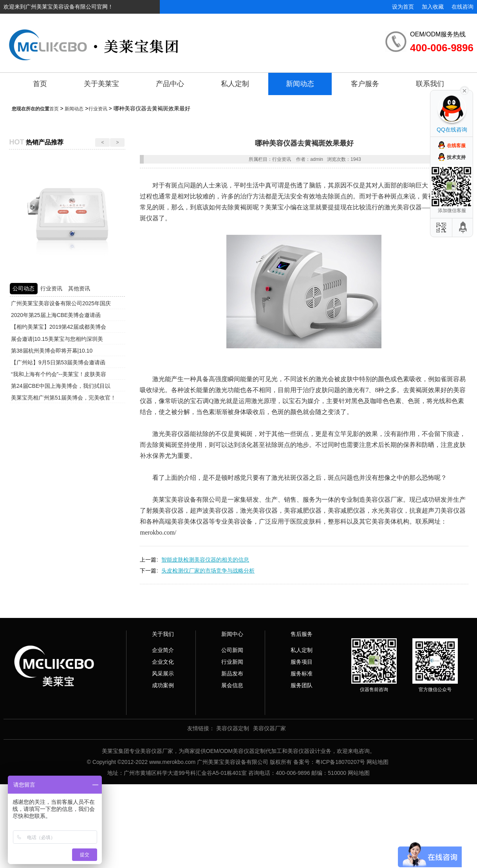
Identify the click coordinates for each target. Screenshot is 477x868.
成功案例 (163, 685)
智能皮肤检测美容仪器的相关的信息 (205, 560)
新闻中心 (232, 634)
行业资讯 (98, 109)
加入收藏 (433, 7)
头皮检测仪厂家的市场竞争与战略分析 (208, 571)
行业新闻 (232, 662)
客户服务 (365, 84)
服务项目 (302, 662)
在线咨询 (463, 7)
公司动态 (23, 288)
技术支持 (456, 157)
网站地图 (378, 762)
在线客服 (456, 146)
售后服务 (302, 634)
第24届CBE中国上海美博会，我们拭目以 (61, 386)
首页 (40, 84)
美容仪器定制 (233, 728)
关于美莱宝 (101, 84)
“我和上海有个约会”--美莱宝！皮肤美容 (59, 374)
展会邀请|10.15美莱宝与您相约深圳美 (57, 339)
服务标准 (302, 674)
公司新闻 (232, 650)
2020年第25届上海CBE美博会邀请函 (56, 315)
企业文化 (163, 662)
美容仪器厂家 (269, 728)
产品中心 (170, 84)
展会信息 (232, 685)
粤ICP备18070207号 (340, 762)
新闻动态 (300, 84)
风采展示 (163, 674)
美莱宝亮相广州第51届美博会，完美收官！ (63, 398)
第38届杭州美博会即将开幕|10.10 (52, 351)
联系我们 (430, 84)
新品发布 (232, 674)
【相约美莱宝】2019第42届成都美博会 (59, 327)
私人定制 (235, 84)
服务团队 (302, 685)
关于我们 (163, 634)
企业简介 (163, 650)
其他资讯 (79, 288)
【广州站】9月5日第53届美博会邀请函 (58, 362)
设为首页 (403, 7)
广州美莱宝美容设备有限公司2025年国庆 (61, 303)
